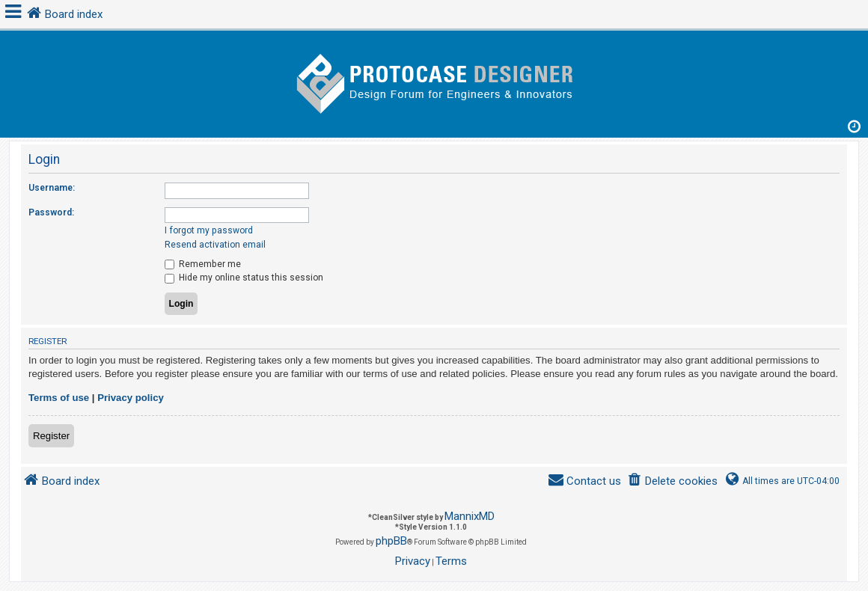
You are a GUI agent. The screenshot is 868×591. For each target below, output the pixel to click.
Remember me (203, 264)
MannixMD (470, 516)
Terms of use (59, 398)
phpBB (391, 541)
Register (51, 436)
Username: (52, 188)
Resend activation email (215, 245)
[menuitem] (672, 481)
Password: (51, 212)
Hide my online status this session (244, 278)
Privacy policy (131, 398)
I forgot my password (209, 230)
